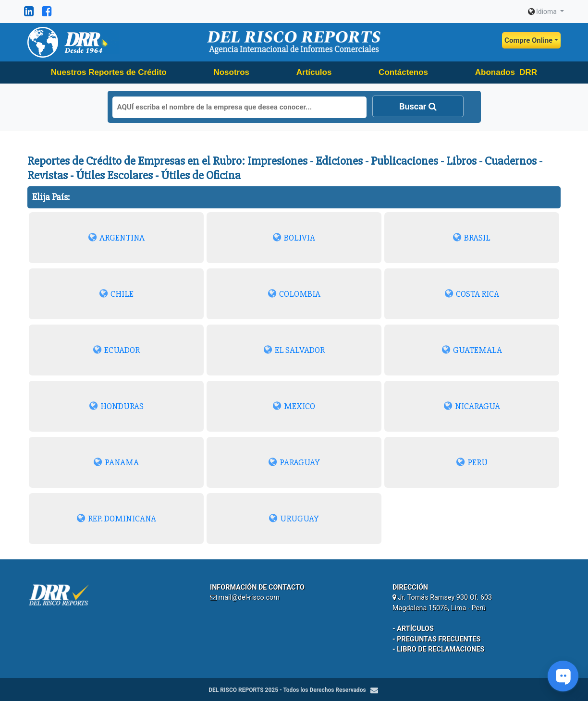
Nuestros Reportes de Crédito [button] (109, 72)
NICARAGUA (472, 406)
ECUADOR (116, 350)
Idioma (543, 12)
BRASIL (472, 238)
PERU (472, 462)
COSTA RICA (472, 294)
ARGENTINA (116, 238)
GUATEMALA (472, 350)
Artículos (314, 72)
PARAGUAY (294, 462)
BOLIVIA (294, 238)
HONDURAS (116, 406)
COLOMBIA (294, 294)
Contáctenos (403, 72)
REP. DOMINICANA (116, 519)
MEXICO (294, 406)
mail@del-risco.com (249, 598)
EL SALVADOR (294, 350)
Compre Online (528, 40)
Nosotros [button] (231, 72)
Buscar (418, 106)
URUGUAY (294, 519)
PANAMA (116, 462)
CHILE (116, 294)
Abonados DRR (506, 72)
